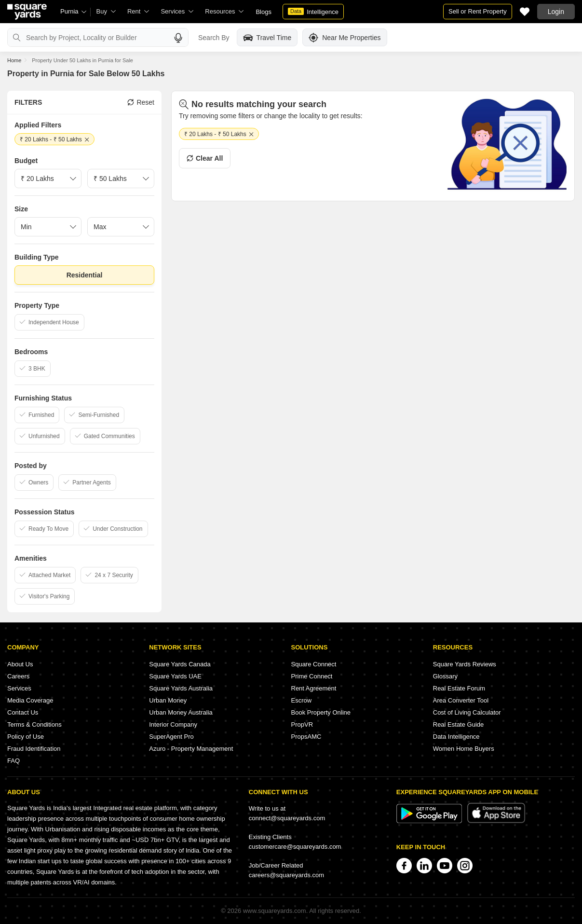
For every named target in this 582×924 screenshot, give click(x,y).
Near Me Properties (345, 38)
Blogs (264, 12)
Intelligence (313, 12)
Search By (214, 38)
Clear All (205, 158)
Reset (141, 102)
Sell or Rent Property (478, 11)
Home (14, 60)
